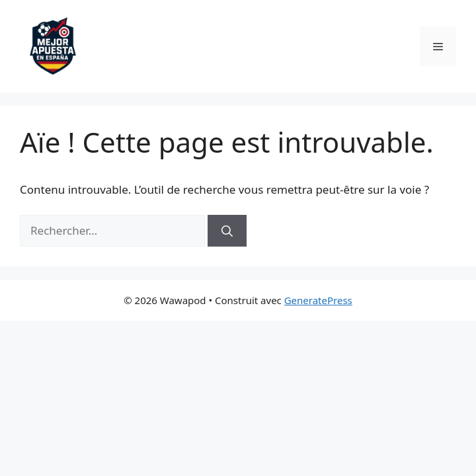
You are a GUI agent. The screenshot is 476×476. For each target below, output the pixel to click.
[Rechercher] (227, 231)
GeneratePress (318, 300)
